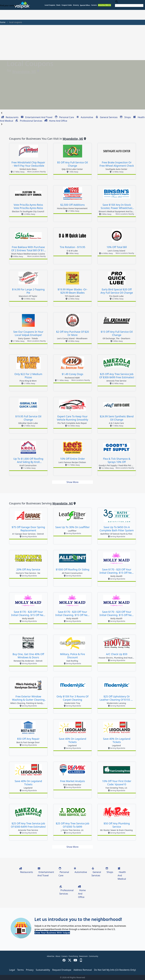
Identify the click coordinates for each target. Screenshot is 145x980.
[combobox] (129, 5)
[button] (85, 5)
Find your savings (8, 5)
